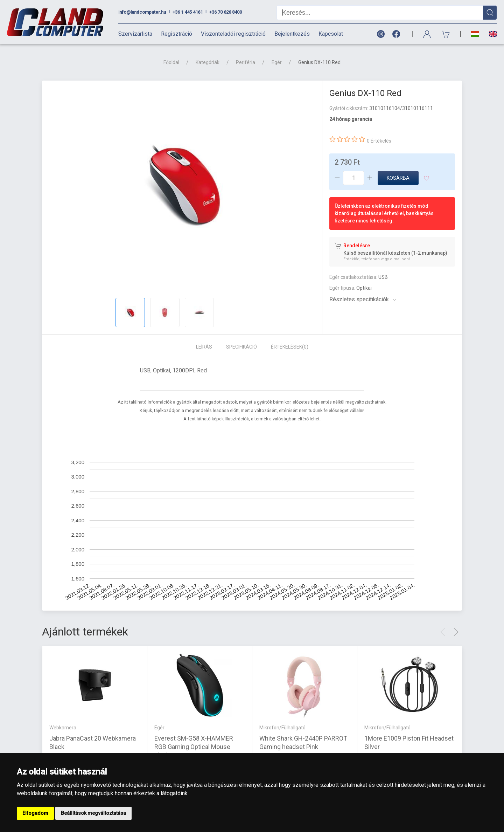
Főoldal (171, 62)
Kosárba (398, 178)
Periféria (246, 62)
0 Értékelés (379, 141)
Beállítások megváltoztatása (93, 813)
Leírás (204, 347)
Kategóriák (208, 62)
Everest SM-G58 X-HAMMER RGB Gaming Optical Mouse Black (194, 747)
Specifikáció (241, 347)
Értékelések (290, 347)
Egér (277, 62)
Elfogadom (35, 813)
